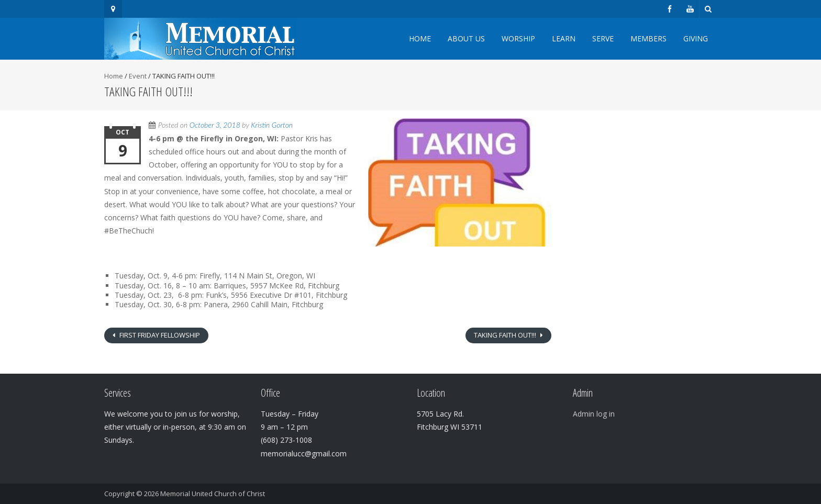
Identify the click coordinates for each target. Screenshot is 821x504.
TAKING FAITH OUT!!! (506, 335)
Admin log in (594, 414)
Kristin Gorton (272, 125)
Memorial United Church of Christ (213, 494)
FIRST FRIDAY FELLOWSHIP (159, 335)
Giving (696, 38)
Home (420, 38)
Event (138, 76)
